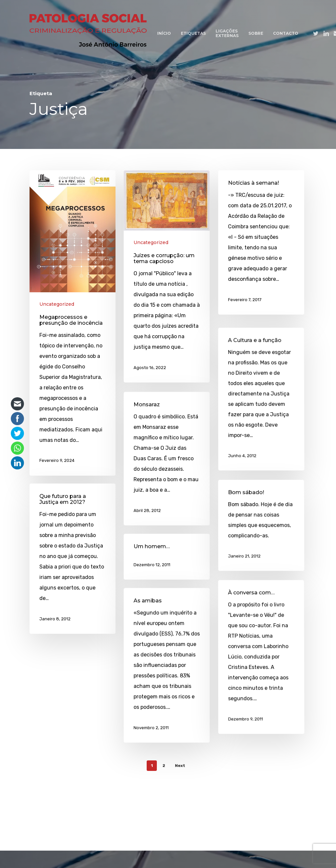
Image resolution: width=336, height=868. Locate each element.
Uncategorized (57, 304)
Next (180, 766)
